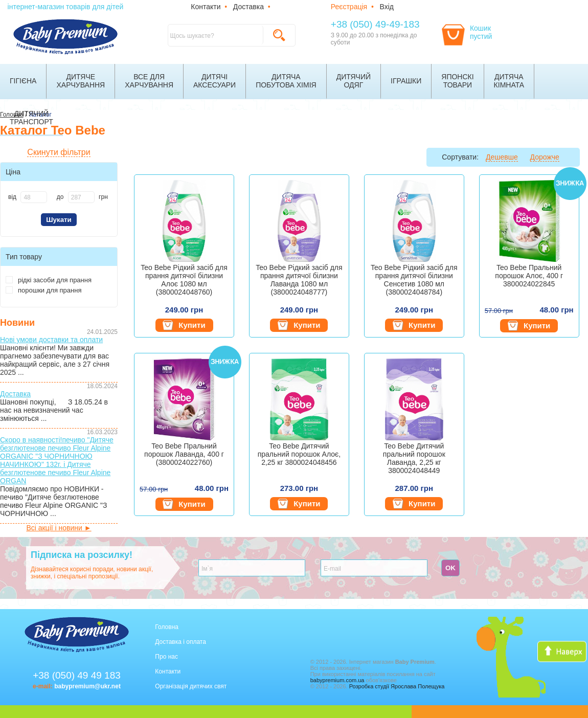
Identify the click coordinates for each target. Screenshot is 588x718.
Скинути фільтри (59, 152)
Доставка (248, 7)
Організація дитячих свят (191, 686)
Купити (184, 325)
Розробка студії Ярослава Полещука (397, 686)
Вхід (387, 7)
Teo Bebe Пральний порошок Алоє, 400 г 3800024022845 (529, 276)
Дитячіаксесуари (214, 81)
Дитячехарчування (81, 81)
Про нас (166, 657)
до (60, 197)
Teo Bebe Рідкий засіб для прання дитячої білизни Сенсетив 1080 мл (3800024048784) (414, 280)
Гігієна (23, 81)
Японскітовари (457, 81)
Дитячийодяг (354, 81)
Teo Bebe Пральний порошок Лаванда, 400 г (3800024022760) (184, 454)
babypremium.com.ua (337, 680)
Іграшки (406, 81)
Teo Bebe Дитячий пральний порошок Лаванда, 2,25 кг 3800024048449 (414, 458)
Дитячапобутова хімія (286, 81)
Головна (167, 627)
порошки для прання (43, 290)
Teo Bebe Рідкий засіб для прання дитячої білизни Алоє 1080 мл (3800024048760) (184, 280)
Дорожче (545, 157)
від (12, 197)
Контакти (206, 7)
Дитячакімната (509, 81)
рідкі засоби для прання (49, 280)
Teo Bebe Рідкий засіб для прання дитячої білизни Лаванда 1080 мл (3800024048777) (299, 280)
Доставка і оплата (180, 642)
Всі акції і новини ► (59, 528)
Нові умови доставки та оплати (51, 340)
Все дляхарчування (149, 81)
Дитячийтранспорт (31, 118)
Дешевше (502, 157)
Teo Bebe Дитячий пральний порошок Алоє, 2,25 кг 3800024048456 (299, 454)
